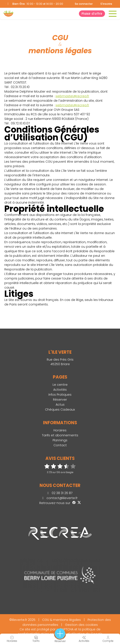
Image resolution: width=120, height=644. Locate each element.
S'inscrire (106, 4)
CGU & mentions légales (62, 620)
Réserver (60, 400)
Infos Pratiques (60, 395)
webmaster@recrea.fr (72, 96)
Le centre (60, 385)
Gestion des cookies (81, 625)
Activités (60, 390)
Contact (60, 445)
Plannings (60, 440)
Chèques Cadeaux (60, 410)
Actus (60, 405)
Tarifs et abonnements (60, 435)
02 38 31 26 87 (60, 493)
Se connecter (84, 4)
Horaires (60, 430)
